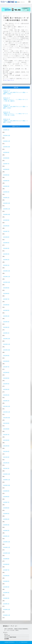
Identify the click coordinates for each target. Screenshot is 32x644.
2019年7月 (6, 570)
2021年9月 (6, 423)
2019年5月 (6, 581)
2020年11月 (7, 480)
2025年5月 (6, 175)
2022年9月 (6, 356)
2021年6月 (6, 440)
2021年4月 (6, 451)
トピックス (7, 636)
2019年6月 (6, 576)
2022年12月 (7, 339)
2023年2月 (6, 327)
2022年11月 (7, 344)
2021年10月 (7, 418)
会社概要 (7, 639)
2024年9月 (6, 220)
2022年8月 (6, 361)
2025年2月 (6, 192)
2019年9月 (6, 559)
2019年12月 (7, 542)
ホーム (6, 634)
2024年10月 (7, 214)
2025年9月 (6, 152)
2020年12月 (7, 474)
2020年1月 (6, 536)
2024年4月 (6, 248)
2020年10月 (7, 485)
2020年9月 (6, 491)
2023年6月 (6, 305)
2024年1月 (6, 265)
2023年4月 (6, 316)
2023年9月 (6, 288)
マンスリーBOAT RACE (10, 637)
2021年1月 (6, 468)
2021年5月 (6, 446)
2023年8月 (6, 294)
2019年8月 (6, 564)
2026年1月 (6, 130)
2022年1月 (6, 401)
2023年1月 (6, 333)
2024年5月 (6, 243)
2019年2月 (6, 598)
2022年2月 (6, 395)
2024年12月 (7, 203)
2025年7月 (6, 164)
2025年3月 (6, 186)
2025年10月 (7, 147)
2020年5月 (6, 514)
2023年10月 (7, 282)
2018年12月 (7, 610)
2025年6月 (6, 169)
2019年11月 (7, 547)
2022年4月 (6, 384)
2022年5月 (6, 378)
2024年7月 (6, 231)
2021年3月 (6, 457)
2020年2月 (6, 531)
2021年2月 (6, 463)
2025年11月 (7, 141)
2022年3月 (6, 389)
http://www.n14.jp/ (9, 80)
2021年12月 (7, 406)
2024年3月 (6, 254)
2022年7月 (6, 367)
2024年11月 (7, 209)
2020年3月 (6, 525)
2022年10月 (7, 350)
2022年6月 (6, 373)
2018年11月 (7, 615)
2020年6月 (6, 508)
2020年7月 (6, 502)
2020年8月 (6, 497)
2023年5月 (6, 310)
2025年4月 (6, 181)
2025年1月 (6, 198)
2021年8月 (6, 429)
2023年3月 (6, 322)
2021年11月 (7, 412)
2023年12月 (7, 271)
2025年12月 (7, 136)
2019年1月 (6, 604)
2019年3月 (6, 593)
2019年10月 (7, 553)
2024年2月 (6, 260)
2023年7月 (6, 299)
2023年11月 (7, 277)
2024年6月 (6, 237)
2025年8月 (6, 158)
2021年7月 (6, 435)
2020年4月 (6, 519)
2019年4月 (6, 587)
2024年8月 (6, 226)
